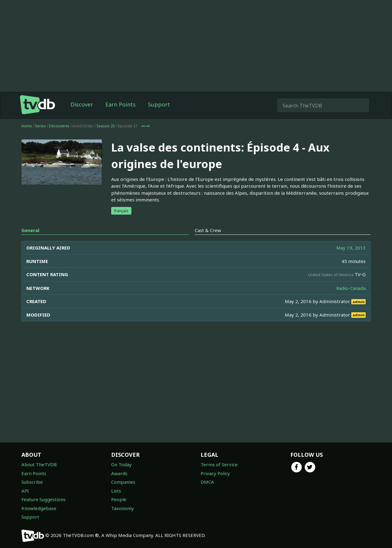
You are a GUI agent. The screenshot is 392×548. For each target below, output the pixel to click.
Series (40, 126)
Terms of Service (219, 464)
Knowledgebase (39, 508)
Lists (116, 491)
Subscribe (32, 482)
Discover (82, 104)
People (119, 499)
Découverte (59, 126)
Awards (119, 473)
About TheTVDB (39, 464)
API (25, 491)
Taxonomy (123, 508)
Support (159, 104)
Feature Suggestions (43, 499)
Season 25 (106, 126)
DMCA (207, 482)
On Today (121, 464)
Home (27, 126)
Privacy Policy (215, 473)
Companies (123, 482)
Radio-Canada (351, 288)
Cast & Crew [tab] (208, 230)
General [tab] (30, 230)
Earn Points (121, 104)
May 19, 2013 (351, 248)
